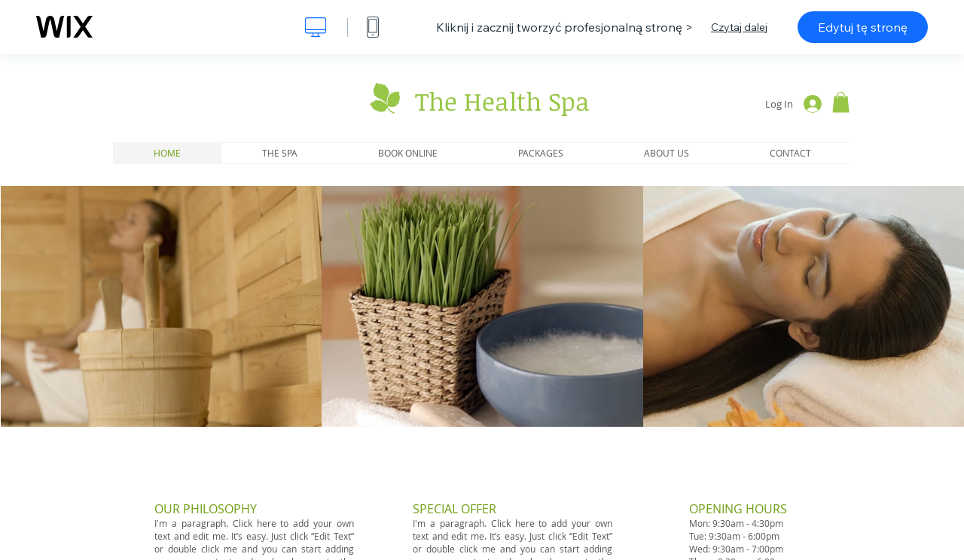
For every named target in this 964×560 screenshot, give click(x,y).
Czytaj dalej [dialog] (739, 27)
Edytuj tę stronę (863, 27)
